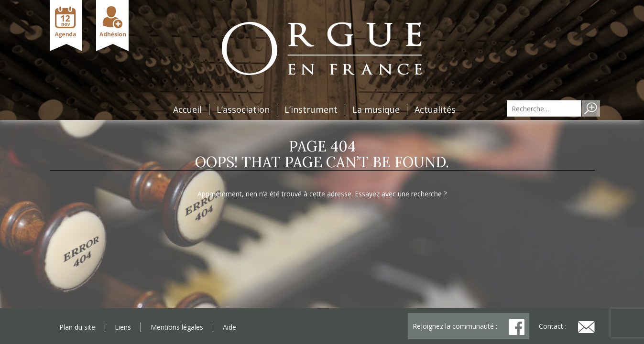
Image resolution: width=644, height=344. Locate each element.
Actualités (435, 109)
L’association (243, 109)
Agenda (66, 26)
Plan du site (77, 327)
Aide (229, 327)
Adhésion (112, 26)
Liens (123, 327)
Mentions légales (177, 327)
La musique (376, 109)
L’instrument (311, 109)
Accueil (187, 109)
